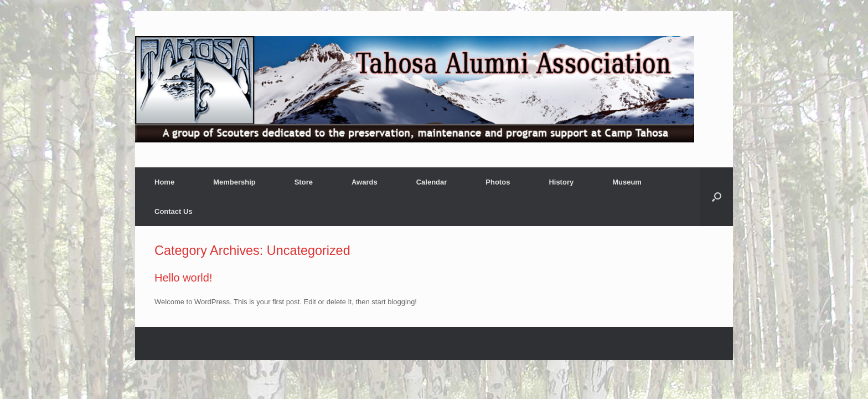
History (561, 182)
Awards (365, 182)
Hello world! (183, 278)
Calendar (432, 182)
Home (164, 182)
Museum (627, 182)
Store (304, 182)
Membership (234, 182)
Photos (498, 182)
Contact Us (174, 211)
